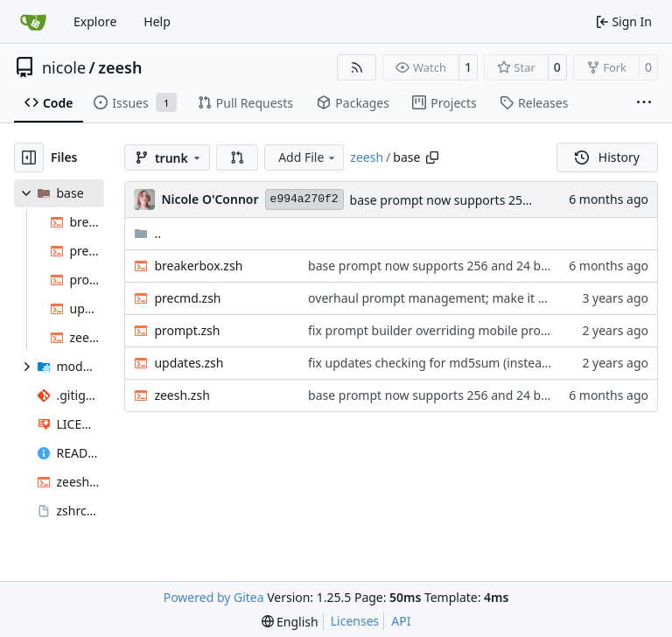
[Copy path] (432, 157)
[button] (237, 157)
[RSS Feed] (357, 67)
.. (147, 233)
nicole (64, 67)
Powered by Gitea (214, 597)
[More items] (644, 103)
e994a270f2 (304, 199)
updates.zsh (189, 363)
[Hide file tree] (29, 157)
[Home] (33, 22)
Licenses (355, 621)
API (401, 621)
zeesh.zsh (182, 395)
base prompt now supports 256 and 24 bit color (486, 200)
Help (157, 21)
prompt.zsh (187, 330)
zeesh (120, 67)
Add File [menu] (308, 157)
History (607, 157)
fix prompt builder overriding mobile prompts (439, 330)
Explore (95, 21)
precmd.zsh (187, 298)
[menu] (290, 622)
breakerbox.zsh (198, 266)
